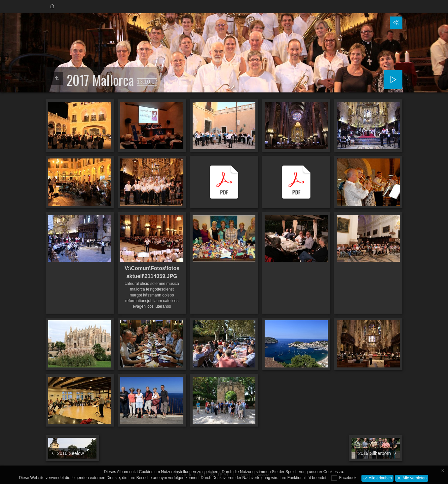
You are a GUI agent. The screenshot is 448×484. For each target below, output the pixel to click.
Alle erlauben (380, 478)
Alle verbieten (414, 478)
